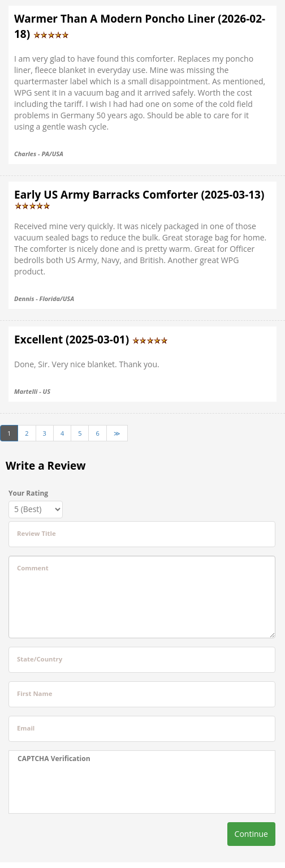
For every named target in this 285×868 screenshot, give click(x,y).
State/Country (40, 659)
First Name (34, 693)
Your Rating (28, 493)
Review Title (36, 533)
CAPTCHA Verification (54, 759)
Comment (33, 568)
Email (26, 728)
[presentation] (88, 788)
